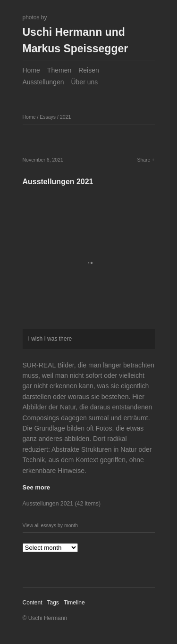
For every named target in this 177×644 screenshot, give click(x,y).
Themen (59, 70)
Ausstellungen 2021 (58, 182)
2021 (65, 117)
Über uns (84, 82)
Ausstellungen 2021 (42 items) (62, 504)
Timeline (74, 603)
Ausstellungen (43, 82)
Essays (48, 117)
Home (31, 70)
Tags (53, 603)
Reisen (89, 70)
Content (33, 603)
